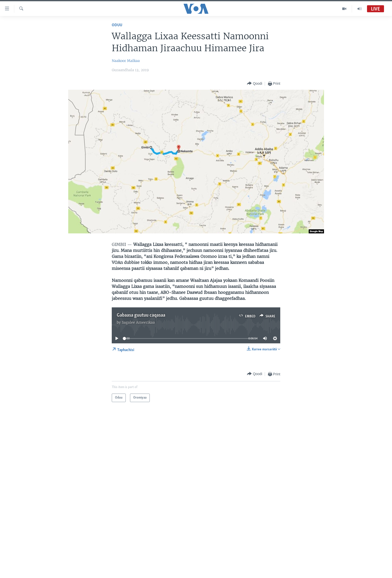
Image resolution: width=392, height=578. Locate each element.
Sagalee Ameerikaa (138, 322)
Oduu (117, 25)
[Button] (254, 84)
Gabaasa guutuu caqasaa (141, 315)
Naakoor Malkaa (126, 61)
